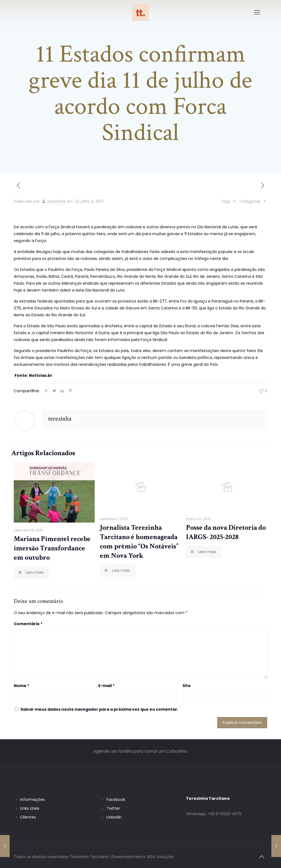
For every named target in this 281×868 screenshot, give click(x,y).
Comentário (28, 624)
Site (187, 686)
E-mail (106, 686)
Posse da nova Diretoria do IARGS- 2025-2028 (226, 532)
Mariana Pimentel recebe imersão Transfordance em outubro (52, 548)
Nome (21, 686)
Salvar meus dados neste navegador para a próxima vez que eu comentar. (99, 709)
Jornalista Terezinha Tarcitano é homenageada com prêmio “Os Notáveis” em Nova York (139, 542)
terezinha (56, 201)
